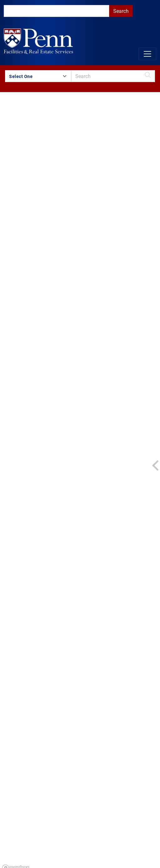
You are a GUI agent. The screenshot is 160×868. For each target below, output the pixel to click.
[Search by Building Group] (38, 76)
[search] (56, 11)
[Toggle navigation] (147, 54)
